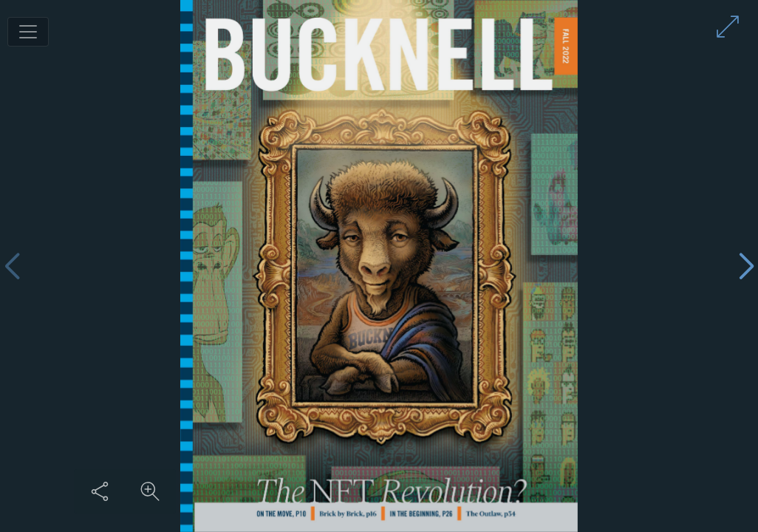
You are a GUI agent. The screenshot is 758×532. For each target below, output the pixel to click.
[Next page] (746, 266)
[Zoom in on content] (150, 491)
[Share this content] (100, 491)
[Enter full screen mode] (728, 27)
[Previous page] (12, 266)
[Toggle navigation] (28, 32)
